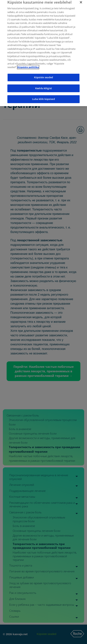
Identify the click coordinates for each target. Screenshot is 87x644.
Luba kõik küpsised (43, 97)
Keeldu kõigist (43, 86)
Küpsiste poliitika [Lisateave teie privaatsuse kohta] (28, 65)
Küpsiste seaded (44, 75)
